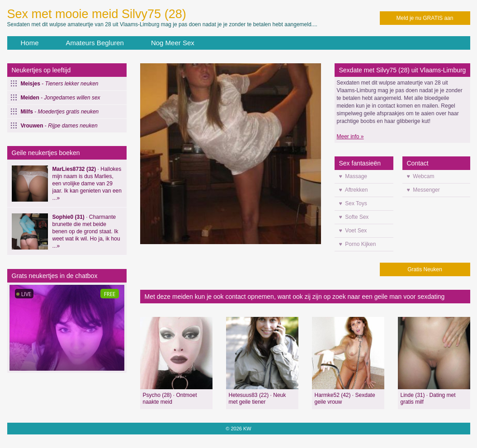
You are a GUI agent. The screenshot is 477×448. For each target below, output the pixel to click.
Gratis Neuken (425, 269)
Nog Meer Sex (173, 43)
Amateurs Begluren (95, 43)
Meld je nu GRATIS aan (425, 18)
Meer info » (350, 137)
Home (30, 43)
